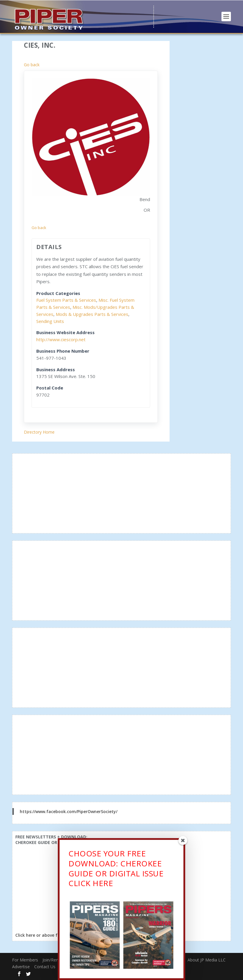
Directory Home (39, 432)
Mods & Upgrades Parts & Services (92, 314)
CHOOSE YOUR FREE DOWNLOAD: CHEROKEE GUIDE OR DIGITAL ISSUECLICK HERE (116, 869)
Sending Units (50, 321)
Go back (32, 65)
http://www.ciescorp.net (61, 339)
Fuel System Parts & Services (66, 300)
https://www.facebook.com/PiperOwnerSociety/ (69, 811)
